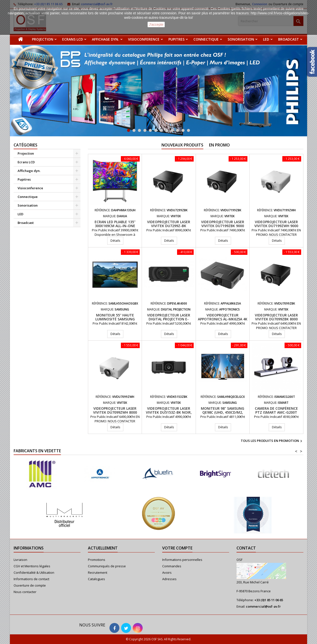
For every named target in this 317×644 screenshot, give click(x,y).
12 (188, 130)
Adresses (169, 579)
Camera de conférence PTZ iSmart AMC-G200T (276, 410)
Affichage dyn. (106, 39)
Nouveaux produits (182, 145)
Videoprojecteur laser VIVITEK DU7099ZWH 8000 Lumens (115, 412)
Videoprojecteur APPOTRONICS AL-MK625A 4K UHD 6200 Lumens (223, 319)
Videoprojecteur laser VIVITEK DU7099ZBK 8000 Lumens (276, 319)
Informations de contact (31, 579)
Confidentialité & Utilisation (34, 572)
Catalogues (96, 579)
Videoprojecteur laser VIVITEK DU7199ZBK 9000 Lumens (223, 226)
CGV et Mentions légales (32, 566)
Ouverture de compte (30, 585)
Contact (246, 548)
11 (183, 130)
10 (178, 130)
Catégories (26, 145)
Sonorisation (241, 39)
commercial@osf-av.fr (263, 606)
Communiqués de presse (107, 566)
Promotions (97, 560)
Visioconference (144, 39)
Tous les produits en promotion (272, 441)
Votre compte (177, 548)
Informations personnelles (182, 560)
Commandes (172, 566)
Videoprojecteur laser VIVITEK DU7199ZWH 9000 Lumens (276, 226)
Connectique (206, 39)
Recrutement (98, 572)
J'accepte (156, 24)
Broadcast (289, 39)
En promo (219, 145)
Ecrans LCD (73, 39)
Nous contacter (25, 592)
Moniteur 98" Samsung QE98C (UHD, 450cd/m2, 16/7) (223, 412)
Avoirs (167, 572)
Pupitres (176, 39)
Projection (43, 39)
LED (266, 39)
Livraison (20, 560)
